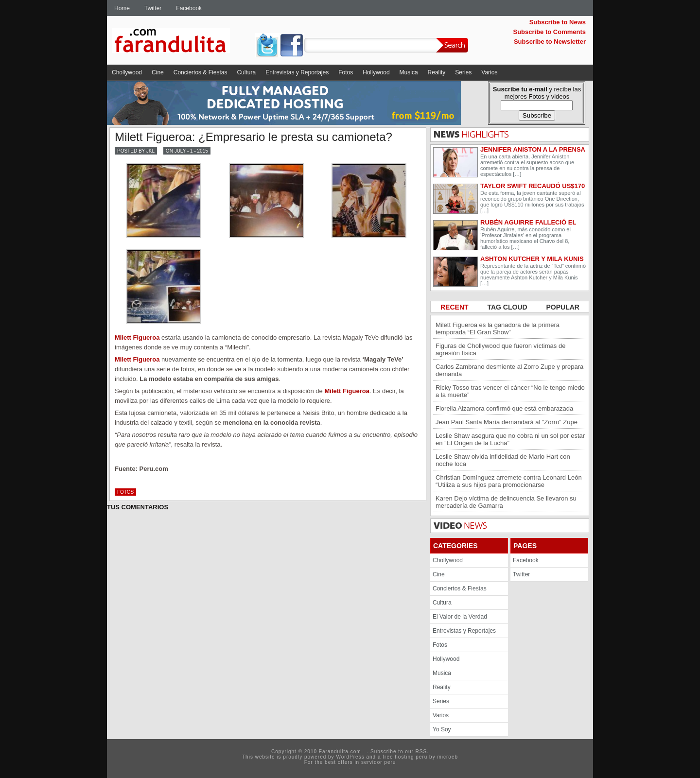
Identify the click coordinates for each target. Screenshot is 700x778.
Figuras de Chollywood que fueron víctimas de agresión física (500, 349)
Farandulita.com (182, 42)
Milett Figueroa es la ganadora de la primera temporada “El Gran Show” (498, 328)
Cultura (246, 72)
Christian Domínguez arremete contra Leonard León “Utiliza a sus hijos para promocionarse (509, 481)
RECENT (455, 307)
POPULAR (563, 307)
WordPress (350, 757)
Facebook (189, 8)
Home (122, 8)
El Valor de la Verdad (460, 617)
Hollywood (376, 72)
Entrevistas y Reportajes (297, 72)
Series (463, 72)
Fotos (346, 72)
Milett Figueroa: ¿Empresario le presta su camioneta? (254, 137)
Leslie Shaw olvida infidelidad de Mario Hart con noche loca (503, 460)
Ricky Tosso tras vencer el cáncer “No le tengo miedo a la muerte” (510, 391)
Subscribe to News (558, 22)
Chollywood (127, 72)
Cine (158, 72)
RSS (421, 752)
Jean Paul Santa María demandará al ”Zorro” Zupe (507, 422)
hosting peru (411, 757)
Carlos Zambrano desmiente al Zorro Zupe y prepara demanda (509, 370)
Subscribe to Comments (549, 32)
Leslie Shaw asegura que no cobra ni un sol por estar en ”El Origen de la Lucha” (510, 439)
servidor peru (378, 762)
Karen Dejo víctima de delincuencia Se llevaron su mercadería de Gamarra (506, 502)
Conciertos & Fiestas (201, 72)
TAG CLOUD (508, 307)
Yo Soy (442, 729)
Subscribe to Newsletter (550, 42)
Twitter (153, 8)
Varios (489, 72)
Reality (437, 72)
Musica (409, 72)
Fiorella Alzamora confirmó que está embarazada (504, 408)
